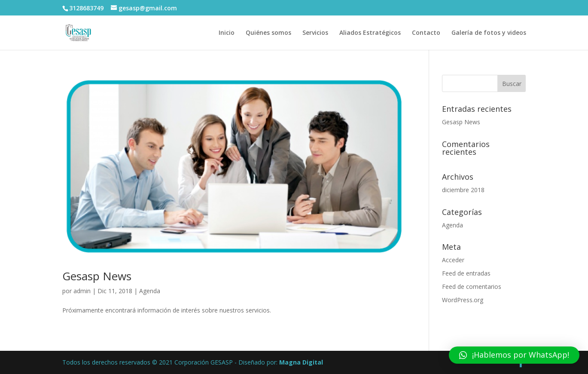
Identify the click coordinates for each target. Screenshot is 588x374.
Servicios (315, 33)
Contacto (426, 33)
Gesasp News (97, 276)
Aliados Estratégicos (370, 33)
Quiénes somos (268, 33)
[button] (514, 355)
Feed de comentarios (472, 287)
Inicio (227, 33)
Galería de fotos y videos (489, 33)
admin (82, 291)
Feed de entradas (466, 273)
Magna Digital (301, 362)
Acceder (453, 260)
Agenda (150, 291)
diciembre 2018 (463, 190)
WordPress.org (463, 300)
